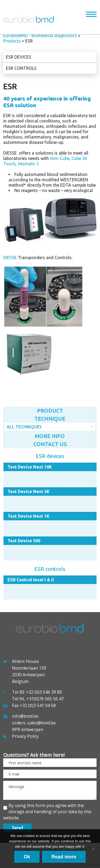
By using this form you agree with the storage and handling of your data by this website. (47, 812)
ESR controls (21, 68)
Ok (27, 857)
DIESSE (10, 258)
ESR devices (19, 57)
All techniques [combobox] (24, 427)
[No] (93, 849)
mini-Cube (60, 158)
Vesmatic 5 (28, 164)
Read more (64, 857)
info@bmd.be (25, 716)
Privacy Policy (25, 736)
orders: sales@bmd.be (34, 723)
